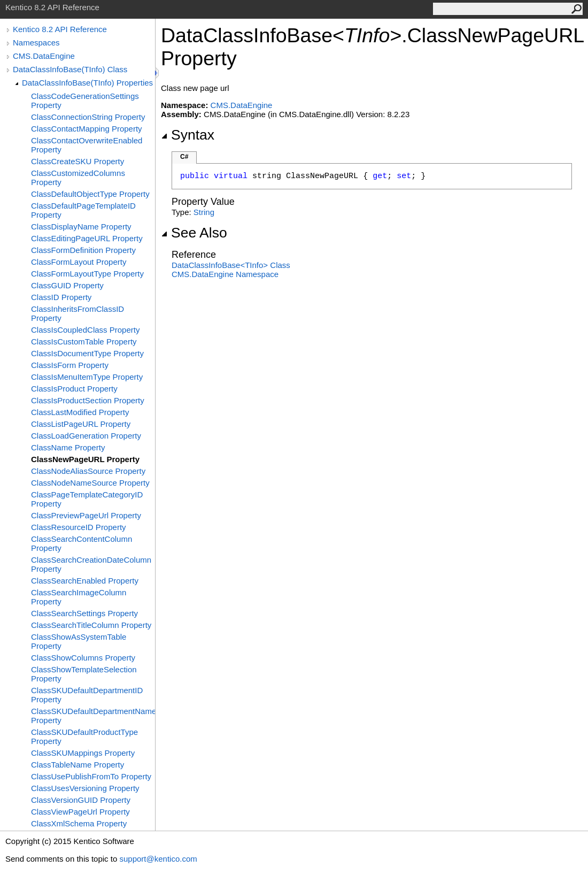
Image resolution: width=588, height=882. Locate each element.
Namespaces (36, 43)
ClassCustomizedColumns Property (78, 178)
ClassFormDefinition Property (83, 250)
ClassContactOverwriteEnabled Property (87, 145)
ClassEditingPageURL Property (87, 238)
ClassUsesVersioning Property (85, 788)
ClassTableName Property (78, 765)
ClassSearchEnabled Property (85, 581)
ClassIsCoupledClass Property (85, 330)
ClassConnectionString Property (88, 117)
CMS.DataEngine (44, 56)
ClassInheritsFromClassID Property (78, 313)
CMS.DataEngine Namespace (225, 274)
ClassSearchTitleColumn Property (91, 625)
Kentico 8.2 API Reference (60, 29)
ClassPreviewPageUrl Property (86, 515)
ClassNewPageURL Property (85, 459)
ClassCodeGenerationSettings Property (85, 101)
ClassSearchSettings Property (84, 613)
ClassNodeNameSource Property (90, 483)
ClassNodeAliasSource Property (88, 471)
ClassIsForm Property (70, 365)
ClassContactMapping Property (87, 129)
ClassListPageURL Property (81, 424)
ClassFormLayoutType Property (87, 274)
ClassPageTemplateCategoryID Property (87, 499)
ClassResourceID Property (79, 527)
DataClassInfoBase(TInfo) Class (70, 69)
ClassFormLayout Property (79, 262)
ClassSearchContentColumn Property (82, 543)
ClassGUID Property (67, 285)
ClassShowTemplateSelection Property (84, 674)
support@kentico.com (158, 859)
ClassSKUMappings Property (83, 753)
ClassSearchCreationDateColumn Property (91, 564)
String (204, 212)
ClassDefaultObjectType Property (90, 194)
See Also (194, 233)
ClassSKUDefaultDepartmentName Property (93, 716)
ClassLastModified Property (80, 412)
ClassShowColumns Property (83, 658)
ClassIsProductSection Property (88, 400)
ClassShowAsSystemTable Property (79, 641)
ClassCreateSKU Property (78, 161)
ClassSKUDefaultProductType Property (84, 737)
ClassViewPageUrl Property (80, 812)
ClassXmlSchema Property (79, 823)
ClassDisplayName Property (81, 227)
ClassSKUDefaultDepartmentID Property (87, 695)
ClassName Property (68, 447)
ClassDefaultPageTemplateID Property (83, 210)
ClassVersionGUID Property (81, 800)
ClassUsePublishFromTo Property (91, 776)
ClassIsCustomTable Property (84, 342)
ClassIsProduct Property (74, 389)
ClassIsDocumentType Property (87, 353)
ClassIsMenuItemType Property (87, 377)
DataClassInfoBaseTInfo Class (231, 265)
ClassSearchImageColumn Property (79, 597)
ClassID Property (61, 297)
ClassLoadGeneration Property (86, 436)
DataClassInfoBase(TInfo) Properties (87, 83)
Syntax (188, 135)
